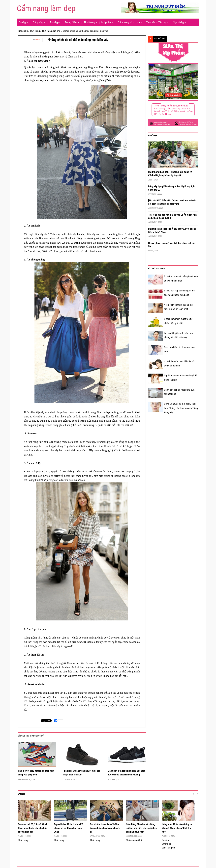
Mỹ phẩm (107, 22)
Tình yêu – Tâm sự (157, 22)
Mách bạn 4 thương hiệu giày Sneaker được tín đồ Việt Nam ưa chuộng (126, 773)
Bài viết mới (160, 39)
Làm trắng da (168, 848)
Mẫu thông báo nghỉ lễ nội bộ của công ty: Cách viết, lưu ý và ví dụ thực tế (170, 174)
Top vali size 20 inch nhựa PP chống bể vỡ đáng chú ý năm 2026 (69, 828)
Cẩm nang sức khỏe (130, 22)
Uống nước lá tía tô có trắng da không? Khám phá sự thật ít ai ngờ (177, 828)
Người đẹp (180, 22)
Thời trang (90, 22)
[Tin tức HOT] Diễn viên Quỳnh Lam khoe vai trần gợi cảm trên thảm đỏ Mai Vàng (172, 202)
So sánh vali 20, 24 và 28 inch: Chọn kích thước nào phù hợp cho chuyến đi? (33, 828)
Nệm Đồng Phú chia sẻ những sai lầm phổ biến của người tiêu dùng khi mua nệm (141, 828)
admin (38, 40)
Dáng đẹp (39, 22)
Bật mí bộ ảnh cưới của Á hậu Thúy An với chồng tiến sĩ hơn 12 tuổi (172, 230)
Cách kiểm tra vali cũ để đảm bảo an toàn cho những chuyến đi (105, 828)
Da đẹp (24, 22)
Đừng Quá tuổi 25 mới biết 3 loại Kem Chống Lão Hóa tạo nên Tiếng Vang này (181, 408)
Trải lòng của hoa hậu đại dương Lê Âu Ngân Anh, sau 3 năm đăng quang (173, 216)
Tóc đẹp (55, 22)
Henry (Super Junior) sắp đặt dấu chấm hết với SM (171, 245)
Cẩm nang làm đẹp (46, 8)
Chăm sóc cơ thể (134, 840)
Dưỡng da (167, 844)
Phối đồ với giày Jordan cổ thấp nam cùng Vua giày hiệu (36, 773)
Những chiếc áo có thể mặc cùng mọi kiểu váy (78, 40)
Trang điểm (72, 22)
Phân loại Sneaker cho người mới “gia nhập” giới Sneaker (81, 773)
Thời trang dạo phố (51, 31)
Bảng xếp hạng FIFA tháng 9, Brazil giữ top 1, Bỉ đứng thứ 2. (172, 188)
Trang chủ (23, 31)
